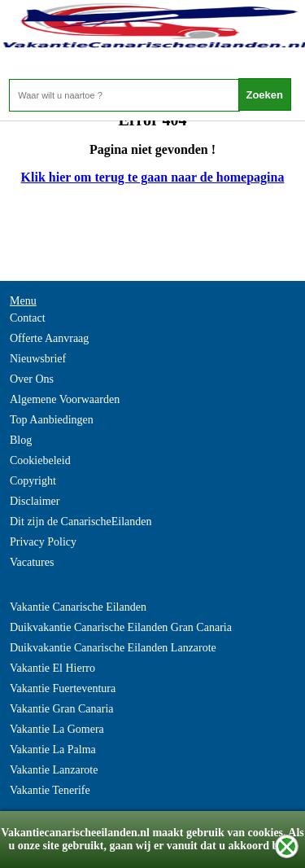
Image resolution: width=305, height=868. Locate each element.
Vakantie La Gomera (57, 729)
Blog (21, 440)
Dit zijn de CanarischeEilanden (81, 522)
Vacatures (32, 562)
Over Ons (32, 379)
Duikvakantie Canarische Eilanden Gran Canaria (121, 627)
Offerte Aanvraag (49, 338)
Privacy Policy (43, 542)
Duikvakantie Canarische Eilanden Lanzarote (113, 648)
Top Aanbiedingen (52, 420)
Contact (28, 318)
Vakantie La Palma (53, 750)
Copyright (33, 481)
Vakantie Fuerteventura (63, 688)
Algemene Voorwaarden (65, 399)
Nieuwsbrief (38, 359)
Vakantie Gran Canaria (62, 709)
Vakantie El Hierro (52, 668)
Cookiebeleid (40, 460)
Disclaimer (35, 501)
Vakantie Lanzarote (54, 770)
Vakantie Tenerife (50, 790)
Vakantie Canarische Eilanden (78, 607)
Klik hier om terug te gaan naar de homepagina (153, 177)
